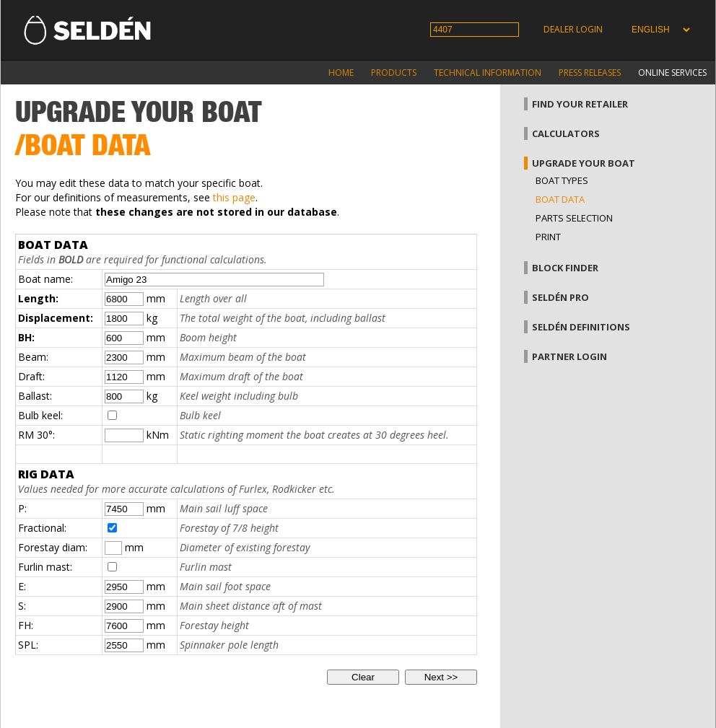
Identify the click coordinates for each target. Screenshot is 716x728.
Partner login (569, 356)
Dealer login (573, 29)
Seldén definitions (581, 327)
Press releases (590, 73)
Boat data (560, 199)
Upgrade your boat (584, 163)
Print (548, 237)
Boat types (562, 180)
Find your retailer (580, 104)
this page (234, 197)
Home (341, 73)
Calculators (566, 133)
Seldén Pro (560, 297)
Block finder (565, 268)
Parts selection (574, 218)
